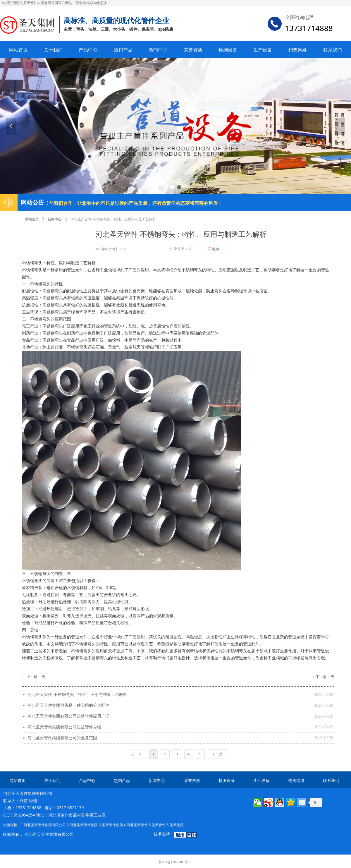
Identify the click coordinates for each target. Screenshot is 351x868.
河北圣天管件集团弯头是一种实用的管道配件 (68, 705)
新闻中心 (55, 219)
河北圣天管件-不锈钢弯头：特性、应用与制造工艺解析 (77, 695)
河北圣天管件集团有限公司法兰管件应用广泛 (68, 716)
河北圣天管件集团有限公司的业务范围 (62, 738)
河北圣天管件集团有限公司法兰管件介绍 (64, 727)
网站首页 (32, 219)
